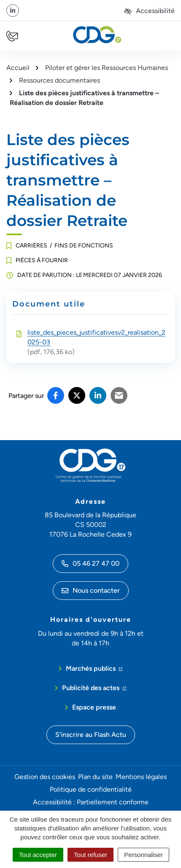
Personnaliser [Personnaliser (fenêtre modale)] (143, 855)
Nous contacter (91, 590)
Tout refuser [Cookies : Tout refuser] (90, 855)
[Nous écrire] (12, 36)
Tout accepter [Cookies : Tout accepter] (38, 855)
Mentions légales (141, 777)
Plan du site (95, 777)
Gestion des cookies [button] (45, 777)
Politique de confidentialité (91, 789)
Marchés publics (94, 668)
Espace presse (94, 707)
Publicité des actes (94, 687)
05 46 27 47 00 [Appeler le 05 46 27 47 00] (90, 563)
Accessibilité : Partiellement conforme (91, 802)
